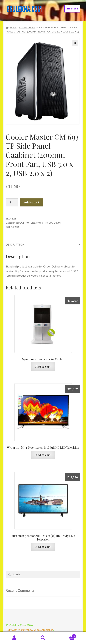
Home (13, 27)
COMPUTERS (27, 27)
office (39, 223)
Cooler (15, 227)
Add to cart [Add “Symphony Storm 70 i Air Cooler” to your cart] (43, 366)
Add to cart (32, 202)
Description (15, 244)
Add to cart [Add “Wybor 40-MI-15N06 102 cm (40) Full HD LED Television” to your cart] (43, 455)
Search (43, 638)
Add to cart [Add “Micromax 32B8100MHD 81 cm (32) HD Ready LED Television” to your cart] (43, 547)
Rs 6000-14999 (52, 223)
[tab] (43, 245)
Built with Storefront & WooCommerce (29, 630)
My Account (14, 638)
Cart (67, 635)
